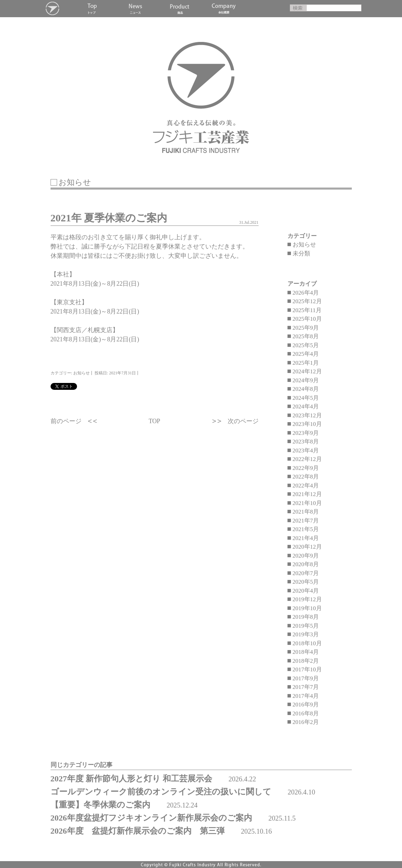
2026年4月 (306, 293)
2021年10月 (307, 503)
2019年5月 (306, 626)
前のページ (66, 421)
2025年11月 (307, 310)
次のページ (243, 421)
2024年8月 (306, 389)
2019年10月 (307, 608)
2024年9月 (306, 380)
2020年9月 (306, 556)
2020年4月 (306, 591)
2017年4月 (306, 696)
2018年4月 (306, 652)
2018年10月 (307, 643)
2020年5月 (306, 582)
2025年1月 (306, 363)
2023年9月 (306, 433)
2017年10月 (307, 669)
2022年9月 (306, 468)
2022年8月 (306, 477)
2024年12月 (307, 371)
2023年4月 (306, 451)
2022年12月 (307, 459)
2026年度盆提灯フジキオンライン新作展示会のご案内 (151, 818)
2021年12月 (307, 494)
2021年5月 (306, 529)
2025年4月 (306, 354)
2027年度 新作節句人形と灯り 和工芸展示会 (131, 779)
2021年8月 (306, 512)
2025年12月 (307, 301)
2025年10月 (307, 319)
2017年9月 (306, 678)
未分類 (301, 254)
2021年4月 (306, 538)
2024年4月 (306, 406)
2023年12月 (307, 415)
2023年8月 (306, 442)
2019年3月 (306, 634)
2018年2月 (306, 661)
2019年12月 (307, 599)
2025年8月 (306, 336)
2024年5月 (306, 398)
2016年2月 (306, 722)
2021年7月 (306, 521)
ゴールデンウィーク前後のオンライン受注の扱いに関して (161, 792)
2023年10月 (307, 424)
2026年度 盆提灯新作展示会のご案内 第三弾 (138, 831)
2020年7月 (306, 573)
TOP (154, 421)
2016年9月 (306, 705)
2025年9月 (306, 328)
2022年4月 (306, 486)
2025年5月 (306, 345)
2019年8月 (306, 617)
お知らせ (304, 245)
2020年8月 (306, 564)
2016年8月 (306, 713)
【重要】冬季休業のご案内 (100, 805)
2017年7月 (306, 687)
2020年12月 (307, 547)
